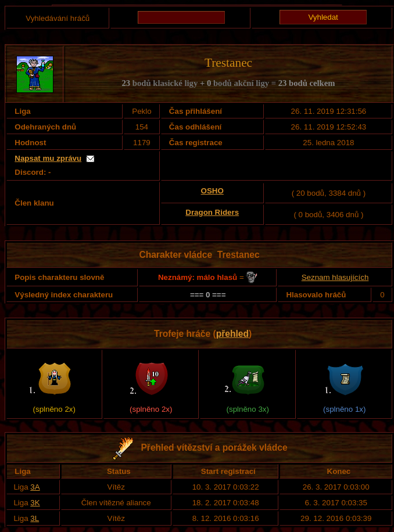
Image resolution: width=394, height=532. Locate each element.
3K (35, 503)
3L (35, 518)
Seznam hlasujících (335, 277)
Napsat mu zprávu (48, 158)
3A (35, 487)
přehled (232, 334)
